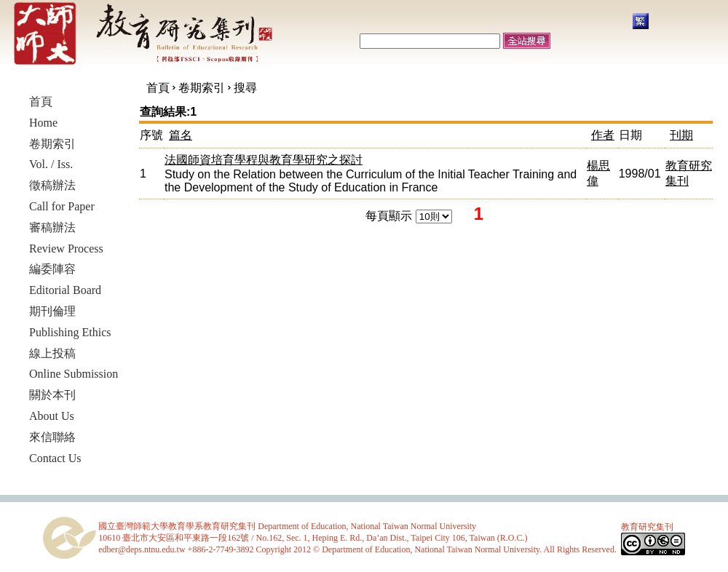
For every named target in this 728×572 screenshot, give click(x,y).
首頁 (158, 88)
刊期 (681, 135)
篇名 (181, 135)
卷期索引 (202, 88)
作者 (603, 135)
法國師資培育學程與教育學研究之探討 (264, 160)
